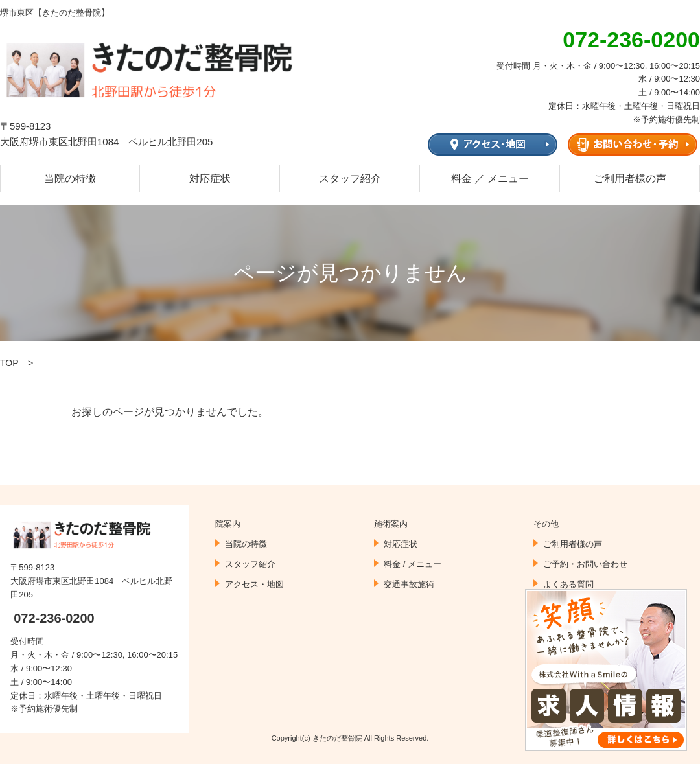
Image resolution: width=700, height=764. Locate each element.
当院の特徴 (70, 179)
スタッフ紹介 (350, 179)
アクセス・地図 (254, 584)
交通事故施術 (409, 584)
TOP (9, 363)
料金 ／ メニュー (490, 179)
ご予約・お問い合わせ (585, 564)
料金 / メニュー (413, 564)
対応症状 (210, 179)
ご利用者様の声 (630, 179)
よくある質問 (568, 584)
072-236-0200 (54, 618)
